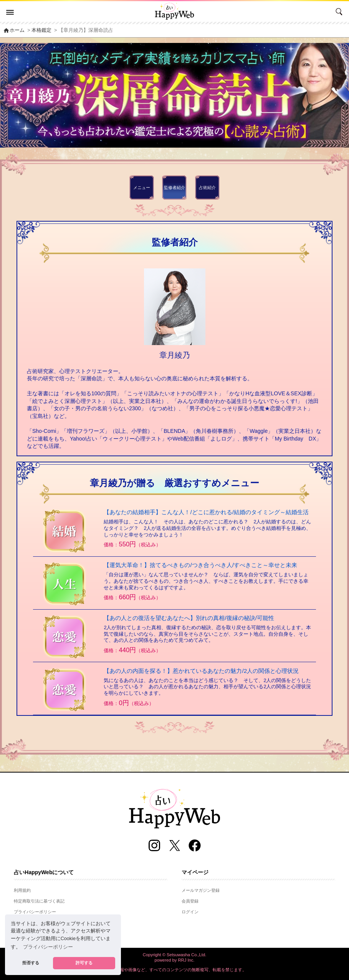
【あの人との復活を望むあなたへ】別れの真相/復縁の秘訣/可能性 (189, 618)
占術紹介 (207, 187)
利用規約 (22, 890)
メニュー (142, 187)
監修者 (174, 187)
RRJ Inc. (186, 960)
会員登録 (190, 901)
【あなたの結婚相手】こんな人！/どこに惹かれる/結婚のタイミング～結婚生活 (206, 512)
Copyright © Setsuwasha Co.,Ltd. (175, 955)
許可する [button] (84, 963)
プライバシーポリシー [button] (48, 947)
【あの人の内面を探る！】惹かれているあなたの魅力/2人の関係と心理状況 (201, 671)
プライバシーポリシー (35, 912)
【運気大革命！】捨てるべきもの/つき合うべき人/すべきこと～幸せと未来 (200, 565)
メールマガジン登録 (201, 890)
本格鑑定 (41, 30)
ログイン (190, 912)
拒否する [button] (31, 963)
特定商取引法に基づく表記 (39, 901)
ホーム (14, 30)
